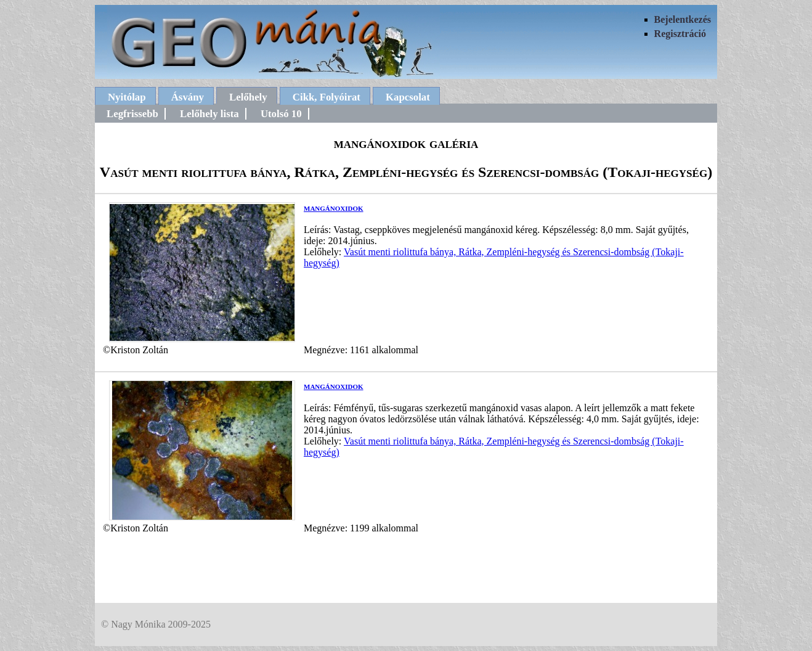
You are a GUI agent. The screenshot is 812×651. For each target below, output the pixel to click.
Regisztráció (680, 34)
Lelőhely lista (209, 114)
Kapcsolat (408, 97)
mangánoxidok (334, 207)
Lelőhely (248, 97)
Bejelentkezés (683, 19)
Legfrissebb (132, 114)
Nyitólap (127, 97)
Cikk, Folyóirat (327, 97)
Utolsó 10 (281, 114)
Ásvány (188, 97)
